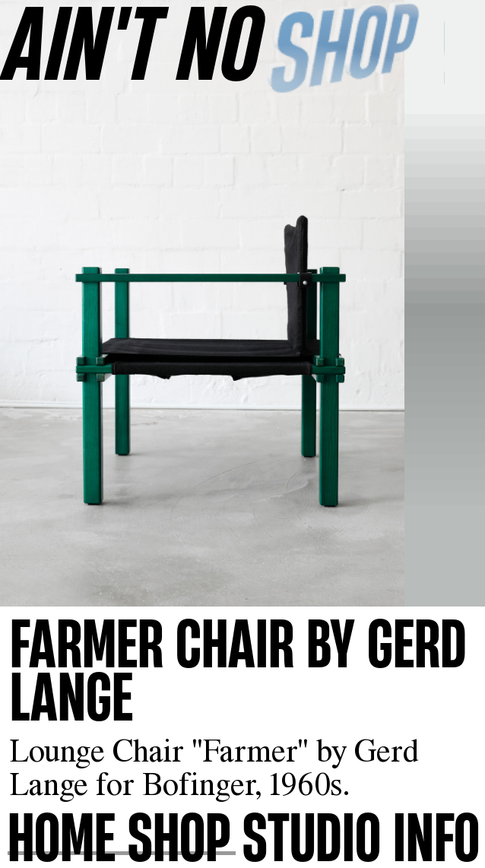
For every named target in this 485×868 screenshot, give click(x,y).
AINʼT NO (133, 42)
